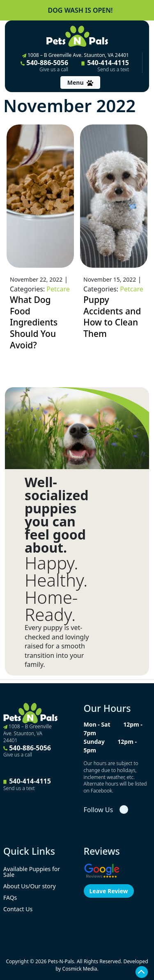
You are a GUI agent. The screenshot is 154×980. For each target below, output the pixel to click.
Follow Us (99, 810)
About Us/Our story (30, 886)
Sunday (94, 742)
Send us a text (113, 70)
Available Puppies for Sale (32, 872)
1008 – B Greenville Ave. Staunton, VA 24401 (76, 55)
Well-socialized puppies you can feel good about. (57, 515)
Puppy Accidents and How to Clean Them (112, 317)
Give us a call (54, 70)
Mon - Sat (97, 724)
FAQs (10, 898)
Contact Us (18, 909)
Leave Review (109, 891)
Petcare (58, 289)
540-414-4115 (105, 65)
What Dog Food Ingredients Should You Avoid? (34, 322)
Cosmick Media (80, 969)
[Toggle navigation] (80, 82)
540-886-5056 (44, 65)
